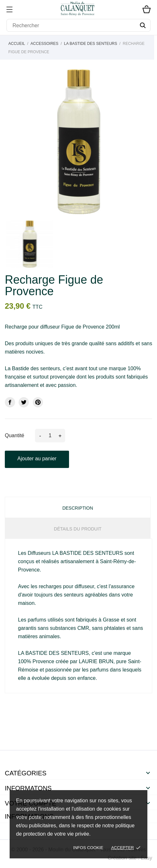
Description (78, 508)
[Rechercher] (78, 25)
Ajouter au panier (37, 459)
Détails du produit (78, 529)
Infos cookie (88, 848)
